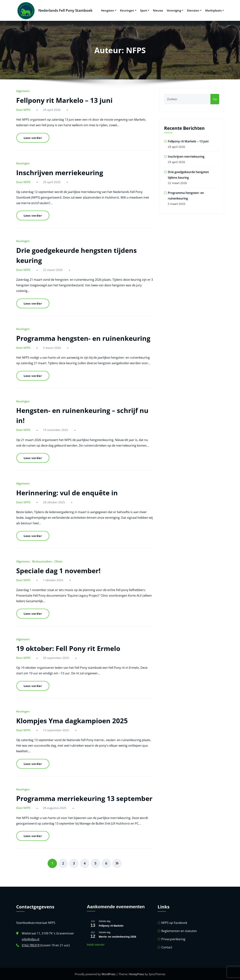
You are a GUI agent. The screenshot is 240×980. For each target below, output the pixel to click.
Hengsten (109, 10)
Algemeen (23, 91)
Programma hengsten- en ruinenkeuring (83, 338)
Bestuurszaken (42, 561)
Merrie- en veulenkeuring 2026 (117, 936)
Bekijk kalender (96, 944)
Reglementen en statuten (179, 931)
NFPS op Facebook (174, 922)
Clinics (58, 561)
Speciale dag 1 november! (58, 570)
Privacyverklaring (173, 939)
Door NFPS (23, 109)
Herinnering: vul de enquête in (67, 492)
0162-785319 (31, 945)
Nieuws (158, 10)
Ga (215, 99)
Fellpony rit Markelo (111, 925)
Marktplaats (215, 10)
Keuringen (128, 10)
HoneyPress (136, 974)
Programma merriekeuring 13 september (84, 798)
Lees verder (33, 137)
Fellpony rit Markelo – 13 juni (64, 100)
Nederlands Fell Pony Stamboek (65, 10)
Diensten (194, 10)
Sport (145, 10)
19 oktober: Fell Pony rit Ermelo (68, 648)
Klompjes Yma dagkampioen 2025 (72, 720)
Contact (167, 947)
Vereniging (175, 10)
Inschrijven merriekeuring (60, 172)
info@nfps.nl (31, 939)
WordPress (109, 974)
